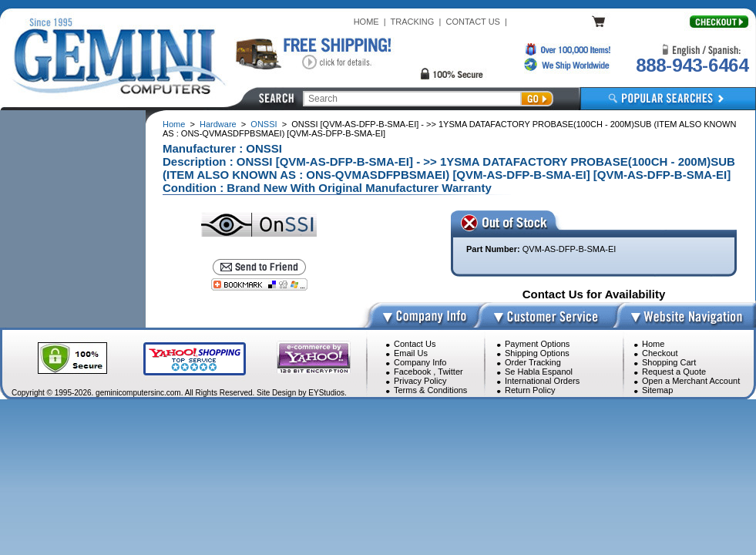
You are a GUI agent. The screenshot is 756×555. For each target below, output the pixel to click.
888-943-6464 (692, 65)
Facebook (412, 372)
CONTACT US (473, 22)
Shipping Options (537, 353)
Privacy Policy (420, 381)
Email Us (411, 353)
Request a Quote (674, 372)
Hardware (218, 124)
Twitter (450, 372)
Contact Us (415, 344)
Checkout (660, 353)
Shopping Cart (669, 362)
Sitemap (657, 390)
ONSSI (264, 124)
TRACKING (413, 22)
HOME (366, 22)
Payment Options (537, 344)
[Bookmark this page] (259, 284)
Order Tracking (533, 362)
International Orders (542, 381)
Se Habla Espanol (539, 372)
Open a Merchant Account (691, 381)
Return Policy (530, 390)
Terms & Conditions (430, 390)
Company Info (420, 362)
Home (174, 124)
